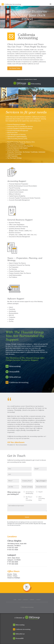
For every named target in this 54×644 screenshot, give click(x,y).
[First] (19, 469)
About (20, 600)
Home (15, 600)
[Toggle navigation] (51, 4)
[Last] (19, 474)
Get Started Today (15, 68)
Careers (32, 600)
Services (25, 600)
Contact (38, 600)
